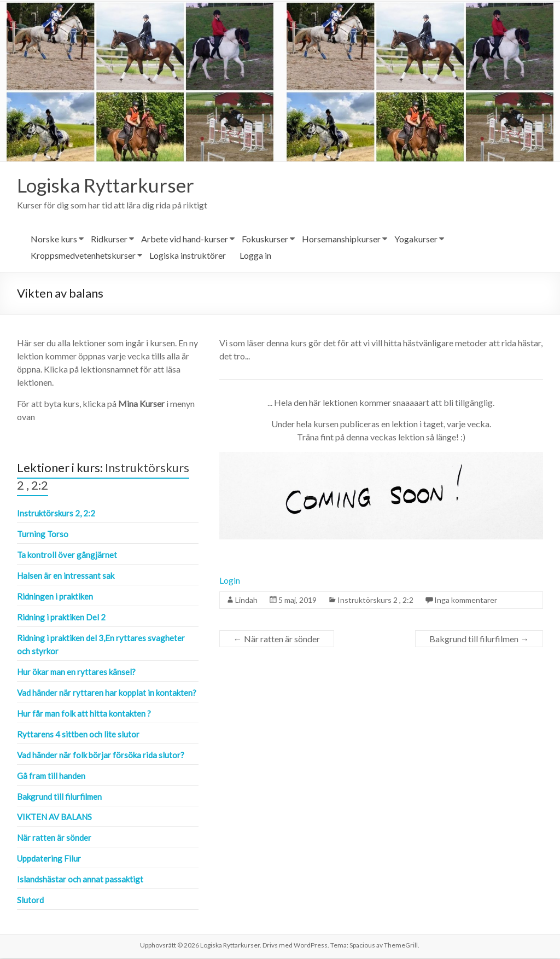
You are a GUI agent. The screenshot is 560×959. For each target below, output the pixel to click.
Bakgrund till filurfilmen (479, 639)
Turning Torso (43, 534)
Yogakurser (416, 239)
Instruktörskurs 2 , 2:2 (375, 600)
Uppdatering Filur (49, 859)
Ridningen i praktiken (55, 597)
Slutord (30, 900)
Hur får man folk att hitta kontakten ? (84, 714)
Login (230, 581)
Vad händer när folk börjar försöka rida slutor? (101, 755)
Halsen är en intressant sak (66, 576)
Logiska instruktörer (188, 256)
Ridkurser (109, 239)
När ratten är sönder (277, 639)
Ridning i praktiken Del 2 (61, 618)
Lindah (246, 600)
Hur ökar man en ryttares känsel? (76, 672)
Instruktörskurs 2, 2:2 (56, 514)
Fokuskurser (265, 239)
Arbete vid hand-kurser (185, 239)
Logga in (255, 256)
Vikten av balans (54, 817)
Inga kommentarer (466, 600)
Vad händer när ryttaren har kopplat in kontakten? (107, 693)
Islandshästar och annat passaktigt (80, 880)
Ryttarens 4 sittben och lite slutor (78, 735)
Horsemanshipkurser (341, 239)
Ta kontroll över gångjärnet (67, 555)
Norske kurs (54, 239)
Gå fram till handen (51, 776)
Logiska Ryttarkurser (107, 185)
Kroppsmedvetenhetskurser (83, 256)
